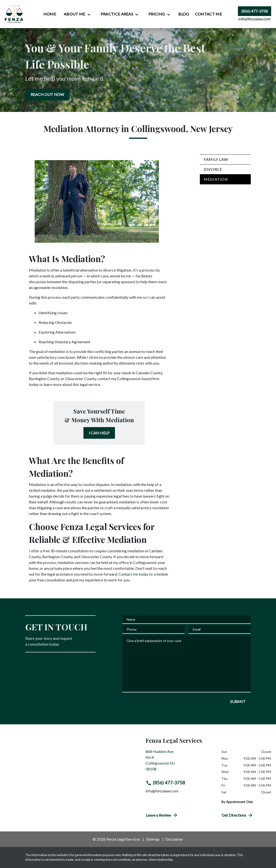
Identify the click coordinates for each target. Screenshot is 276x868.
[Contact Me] (208, 14)
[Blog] (184, 14)
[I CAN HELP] (99, 433)
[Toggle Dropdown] (90, 14)
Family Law (216, 159)
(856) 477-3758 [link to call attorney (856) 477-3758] (165, 783)
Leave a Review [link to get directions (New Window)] (162, 815)
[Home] (50, 14)
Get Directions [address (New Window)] (237, 815)
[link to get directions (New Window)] (180, 762)
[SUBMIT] (238, 702)
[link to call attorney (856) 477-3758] (255, 11)
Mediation (216, 179)
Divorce (213, 169)
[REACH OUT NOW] (47, 94)
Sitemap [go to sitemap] (153, 839)
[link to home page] (14, 14)
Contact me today (134, 574)
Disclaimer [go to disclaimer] (174, 839)
